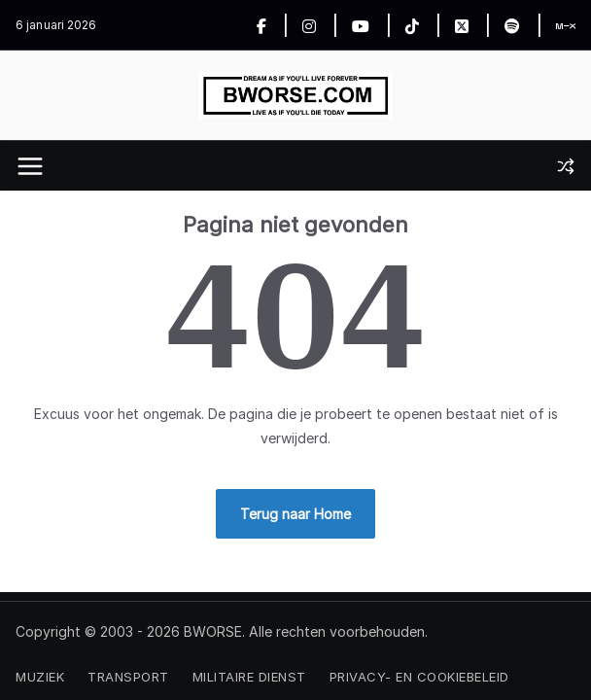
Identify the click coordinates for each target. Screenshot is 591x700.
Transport (128, 677)
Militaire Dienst (249, 677)
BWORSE (213, 631)
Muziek (40, 677)
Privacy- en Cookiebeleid (419, 677)
